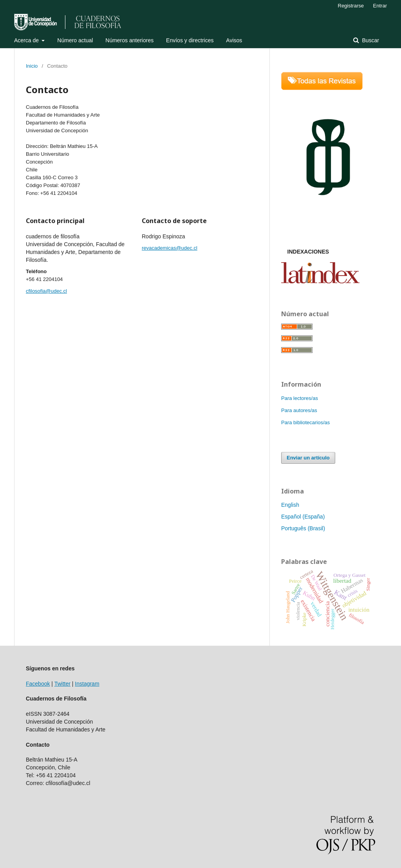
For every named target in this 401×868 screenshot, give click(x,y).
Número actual (75, 40)
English (290, 505)
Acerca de (27, 40)
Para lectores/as (300, 398)
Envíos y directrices (190, 40)
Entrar (380, 6)
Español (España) (303, 517)
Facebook (38, 684)
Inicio (32, 66)
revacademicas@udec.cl (170, 248)
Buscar (370, 40)
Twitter (62, 684)
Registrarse (351, 6)
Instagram (87, 684)
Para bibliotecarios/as (305, 422)
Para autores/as (299, 410)
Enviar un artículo (308, 458)
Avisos (234, 40)
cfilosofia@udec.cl (46, 291)
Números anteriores (129, 40)
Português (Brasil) (303, 528)
